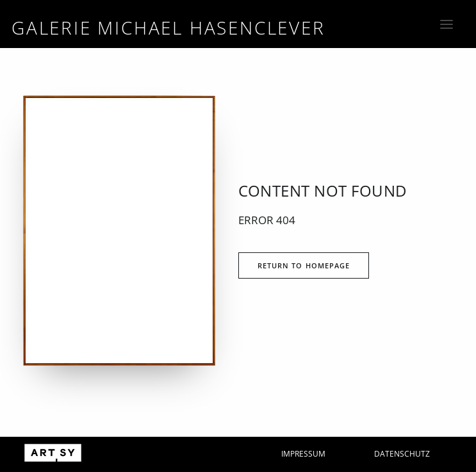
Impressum (303, 454)
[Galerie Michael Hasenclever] (168, 27)
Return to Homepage (304, 265)
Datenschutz (402, 454)
